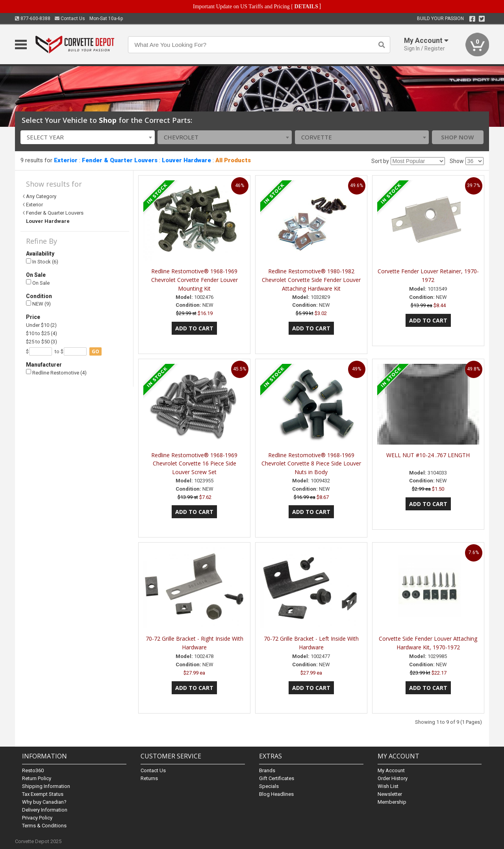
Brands (267, 770)
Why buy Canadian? (44, 802)
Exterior (66, 160)
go (95, 351)
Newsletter (390, 794)
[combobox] (88, 137)
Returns (149, 778)
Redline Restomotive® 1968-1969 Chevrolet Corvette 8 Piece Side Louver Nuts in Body (311, 464)
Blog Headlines (276, 794)
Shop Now (458, 137)
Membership (392, 802)
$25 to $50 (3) (42, 342)
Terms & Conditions (44, 826)
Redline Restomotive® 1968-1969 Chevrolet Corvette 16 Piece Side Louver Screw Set (194, 464)
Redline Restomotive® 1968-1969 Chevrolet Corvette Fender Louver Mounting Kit (195, 280)
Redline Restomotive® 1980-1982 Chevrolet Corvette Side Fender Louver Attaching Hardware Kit (311, 280)
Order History (393, 778)
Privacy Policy (37, 818)
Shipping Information (46, 786)
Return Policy (37, 778)
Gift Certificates (277, 778)
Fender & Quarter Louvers (120, 160)
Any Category (41, 196)
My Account (391, 770)
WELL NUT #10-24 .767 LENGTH (428, 455)
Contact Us (70, 19)
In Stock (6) (42, 262)
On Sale (38, 283)
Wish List (388, 786)
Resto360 (33, 770)
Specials (269, 786)
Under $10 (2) (41, 325)
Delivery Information (45, 810)
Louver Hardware (186, 160)
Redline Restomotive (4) (56, 372)
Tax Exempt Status (43, 794)
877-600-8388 (33, 19)
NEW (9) (38, 304)
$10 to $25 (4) (42, 333)
